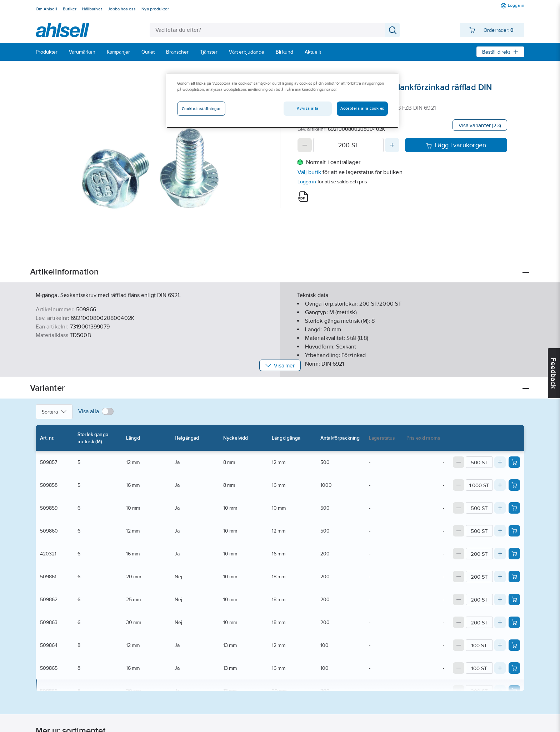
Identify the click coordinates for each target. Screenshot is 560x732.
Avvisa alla (307, 108)
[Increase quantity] (392, 145)
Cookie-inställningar (201, 109)
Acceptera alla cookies (362, 108)
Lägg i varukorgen (456, 145)
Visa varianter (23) (480, 125)
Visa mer (280, 365)
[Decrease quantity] (305, 145)
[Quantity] (348, 145)
